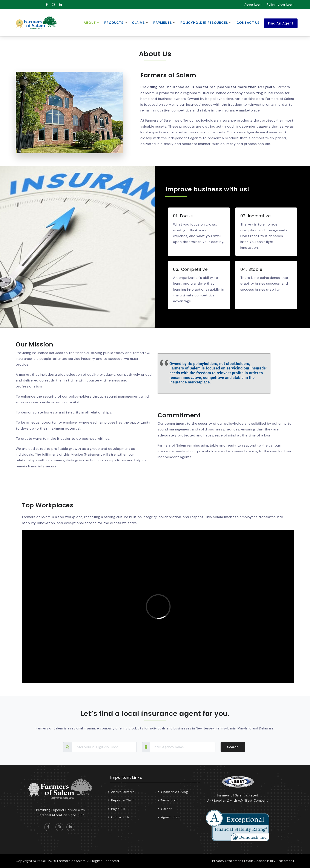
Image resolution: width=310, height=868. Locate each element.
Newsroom (169, 800)
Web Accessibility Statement (270, 861)
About (90, 23)
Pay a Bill (118, 809)
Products (114, 23)
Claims (138, 23)
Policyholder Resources (204, 23)
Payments (163, 23)
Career (166, 809)
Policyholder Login (280, 5)
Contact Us (248, 23)
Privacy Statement (228, 861)
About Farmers (123, 792)
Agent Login (253, 5)
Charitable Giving (175, 792)
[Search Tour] (104, 747)
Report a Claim (123, 800)
